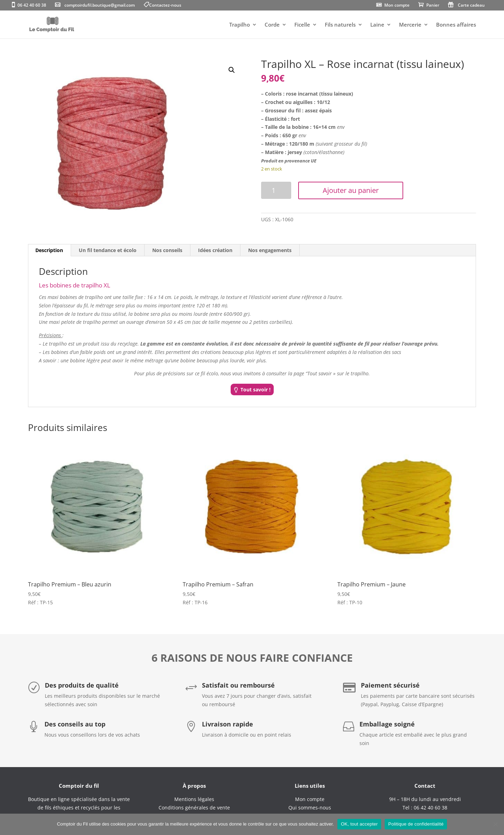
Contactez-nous (165, 6)
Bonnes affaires (456, 25)
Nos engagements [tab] (270, 250)
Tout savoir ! (255, 389)
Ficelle (302, 25)
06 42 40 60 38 (32, 6)
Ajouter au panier (351, 190)
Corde (272, 25)
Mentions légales (194, 799)
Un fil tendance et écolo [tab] (108, 250)
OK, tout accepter (359, 824)
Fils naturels (340, 25)
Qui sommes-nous (310, 808)
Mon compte (397, 6)
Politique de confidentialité (416, 824)
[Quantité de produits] (276, 190)
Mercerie (410, 25)
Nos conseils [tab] (167, 250)
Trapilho (240, 25)
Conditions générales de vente (194, 808)
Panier (433, 6)
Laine (377, 25)
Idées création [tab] (215, 250)
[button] (232, 70)
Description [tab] (49, 250)
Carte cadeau (471, 6)
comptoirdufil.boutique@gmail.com (100, 6)
